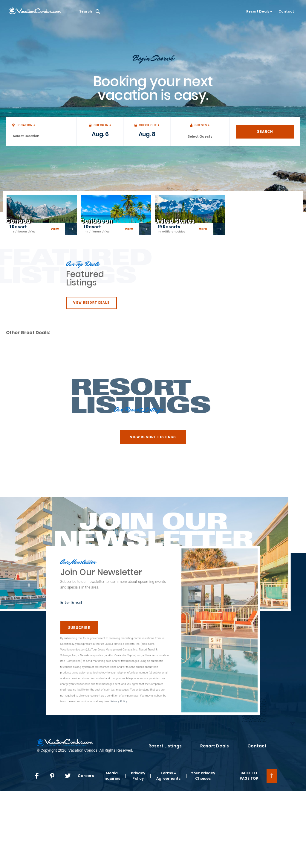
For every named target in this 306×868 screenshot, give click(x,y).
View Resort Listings (153, 437)
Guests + (200, 125)
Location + (24, 125)
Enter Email (71, 602)
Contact (286, 11)
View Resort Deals (91, 303)
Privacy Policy (119, 701)
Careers (86, 776)
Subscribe (79, 628)
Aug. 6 (100, 134)
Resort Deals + (259, 11)
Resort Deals (215, 746)
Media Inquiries (112, 776)
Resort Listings (165, 746)
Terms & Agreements (168, 776)
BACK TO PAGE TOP (249, 776)
